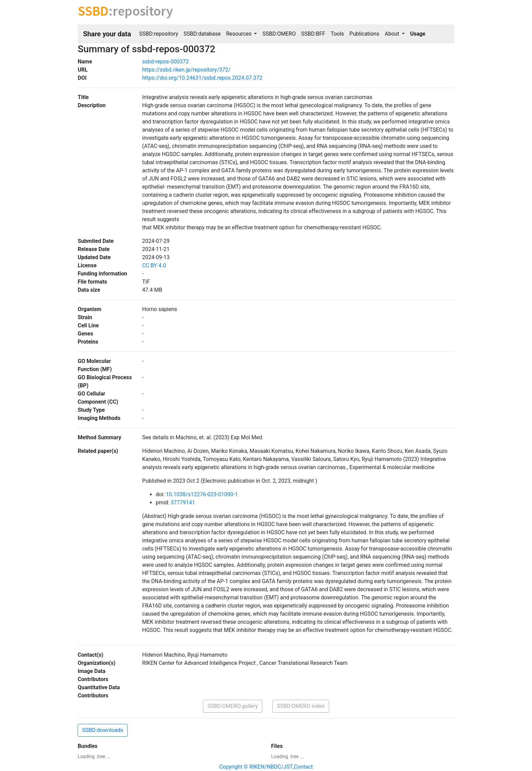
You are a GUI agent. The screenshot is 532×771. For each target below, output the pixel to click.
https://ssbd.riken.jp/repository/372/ (186, 70)
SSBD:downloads (103, 730)
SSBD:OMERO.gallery (233, 706)
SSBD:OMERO (279, 34)
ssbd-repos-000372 (165, 62)
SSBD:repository (159, 34)
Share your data (107, 34)
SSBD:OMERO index (301, 706)
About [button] (393, 34)
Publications (364, 34)
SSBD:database (202, 34)
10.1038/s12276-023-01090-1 (202, 494)
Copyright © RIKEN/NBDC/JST (256, 767)
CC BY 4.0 (154, 265)
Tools (337, 34)
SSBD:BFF (313, 34)
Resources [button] (239, 34)
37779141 (183, 503)
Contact (303, 767)
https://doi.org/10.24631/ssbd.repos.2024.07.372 (202, 78)
